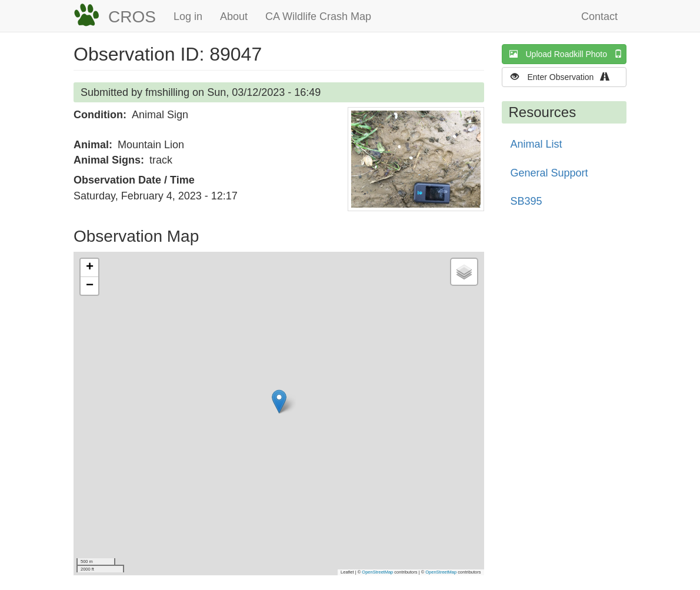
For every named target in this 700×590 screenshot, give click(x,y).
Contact (599, 16)
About (234, 16)
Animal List (536, 144)
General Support (549, 173)
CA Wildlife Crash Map (318, 16)
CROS (132, 17)
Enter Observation (564, 77)
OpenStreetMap (377, 572)
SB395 (526, 201)
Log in (188, 16)
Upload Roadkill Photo (568, 54)
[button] (416, 159)
